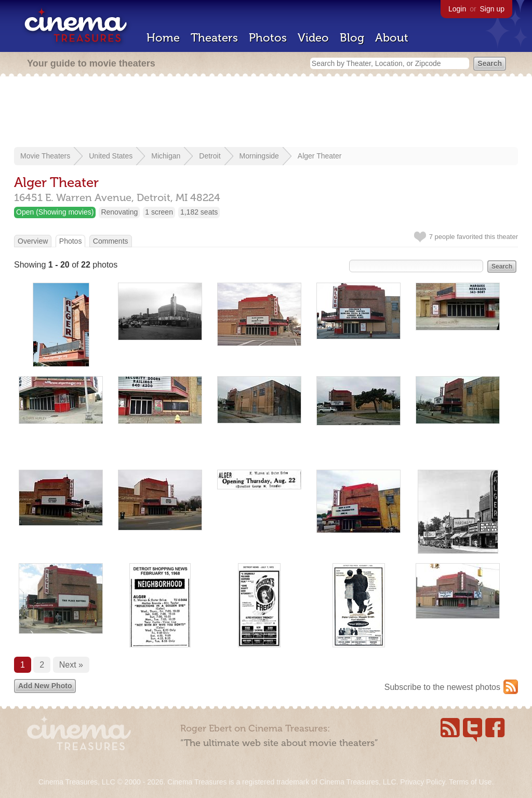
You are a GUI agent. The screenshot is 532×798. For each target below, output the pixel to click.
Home (163, 38)
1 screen (159, 212)
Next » (71, 665)
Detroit (210, 156)
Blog (352, 38)
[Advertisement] (266, 113)
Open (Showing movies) (55, 212)
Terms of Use (470, 782)
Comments (111, 241)
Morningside (259, 156)
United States (111, 156)
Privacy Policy (422, 782)
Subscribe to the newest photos (442, 687)
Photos (268, 38)
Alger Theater (320, 156)
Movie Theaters (45, 156)
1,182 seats (199, 212)
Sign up (492, 9)
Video (313, 38)
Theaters (214, 38)
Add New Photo (45, 686)
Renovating (119, 212)
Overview (33, 241)
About (392, 38)
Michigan (166, 156)
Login (457, 9)
